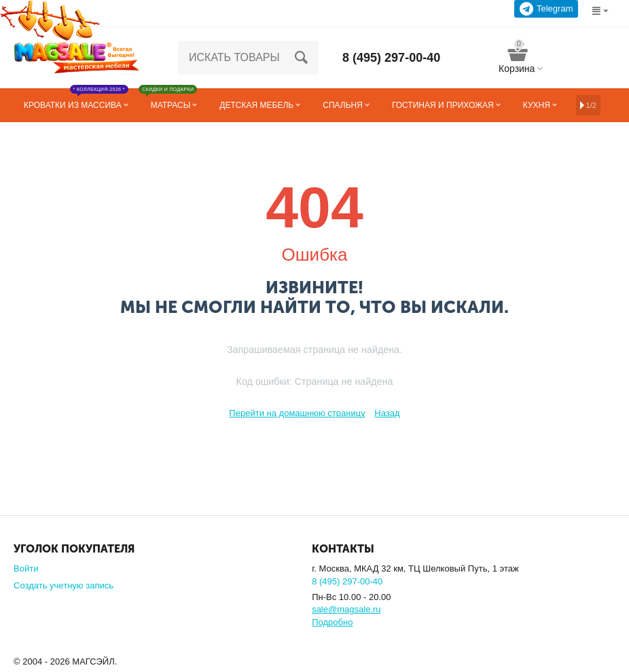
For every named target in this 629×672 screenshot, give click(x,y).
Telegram (546, 9)
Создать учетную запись (64, 585)
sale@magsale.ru (346, 609)
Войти (26, 568)
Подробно (332, 622)
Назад (387, 413)
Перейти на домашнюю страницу (297, 413)
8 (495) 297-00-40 (391, 58)
